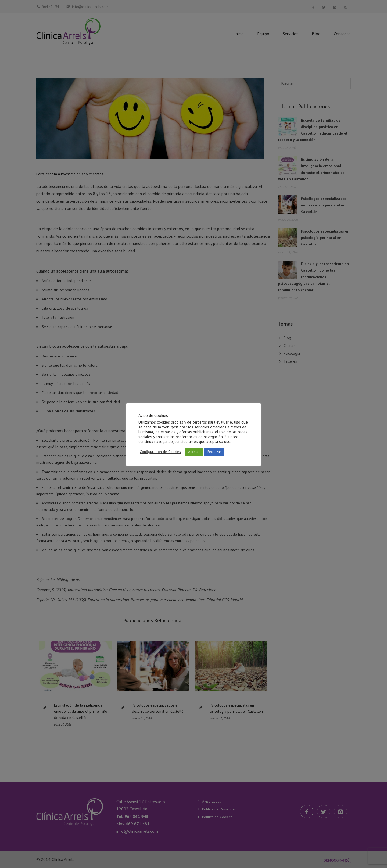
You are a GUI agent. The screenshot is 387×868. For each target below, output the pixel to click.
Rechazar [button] (214, 452)
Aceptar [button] (194, 452)
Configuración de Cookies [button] (160, 452)
